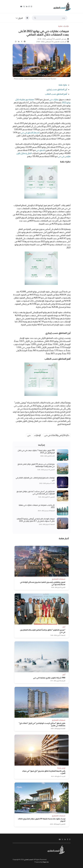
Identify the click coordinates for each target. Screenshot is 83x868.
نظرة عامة (63, 85)
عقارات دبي (54, 99)
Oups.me (46, 862)
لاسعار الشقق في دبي (30, 133)
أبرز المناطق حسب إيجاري (57, 89)
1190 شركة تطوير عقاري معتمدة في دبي (49, 678)
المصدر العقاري (28, 860)
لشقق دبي (40, 150)
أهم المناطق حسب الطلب (56, 94)
